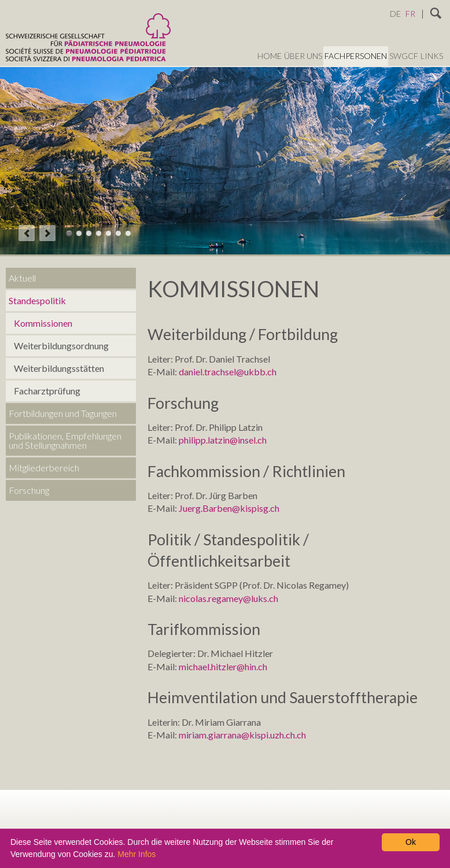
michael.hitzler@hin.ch (223, 666)
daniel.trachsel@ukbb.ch (228, 372)
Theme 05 (108, 233)
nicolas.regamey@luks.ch (228, 598)
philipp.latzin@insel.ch (223, 440)
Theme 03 (89, 233)
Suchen (436, 14)
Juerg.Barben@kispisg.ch (229, 508)
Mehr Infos (137, 854)
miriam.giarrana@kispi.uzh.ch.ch (242, 735)
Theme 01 (69, 233)
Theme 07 (128, 233)
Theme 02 (79, 233)
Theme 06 (118, 233)
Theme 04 (99, 233)
